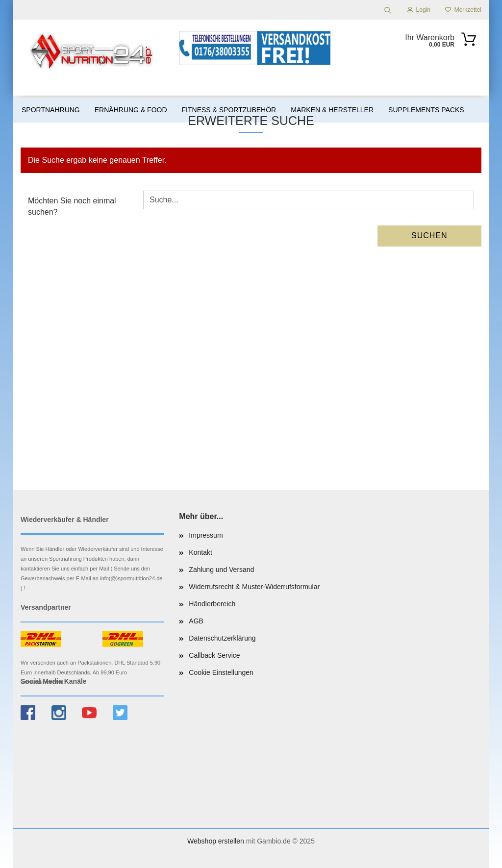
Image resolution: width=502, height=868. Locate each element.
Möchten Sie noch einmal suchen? (72, 206)
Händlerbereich (212, 604)
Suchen (429, 236)
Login (419, 10)
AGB (196, 621)
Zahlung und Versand (221, 570)
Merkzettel (463, 10)
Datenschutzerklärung (222, 638)
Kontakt (200, 552)
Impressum (206, 535)
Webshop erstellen (216, 841)
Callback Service (214, 655)
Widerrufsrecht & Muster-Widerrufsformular (254, 587)
